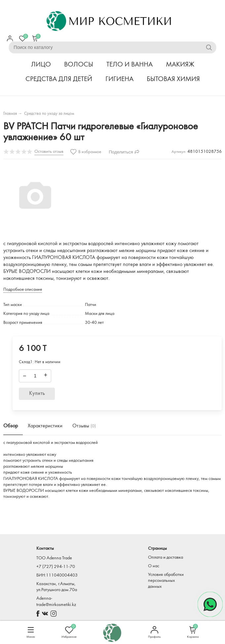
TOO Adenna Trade (54, 558)
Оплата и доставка (166, 558)
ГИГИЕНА (119, 79)
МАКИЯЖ (180, 65)
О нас (154, 566)
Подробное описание (23, 290)
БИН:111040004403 (57, 575)
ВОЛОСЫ (79, 65)
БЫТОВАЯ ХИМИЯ (173, 79)
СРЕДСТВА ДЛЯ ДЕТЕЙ (59, 79)
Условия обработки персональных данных (166, 581)
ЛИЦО (41, 65)
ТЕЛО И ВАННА (130, 65)
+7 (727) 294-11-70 (56, 567)
